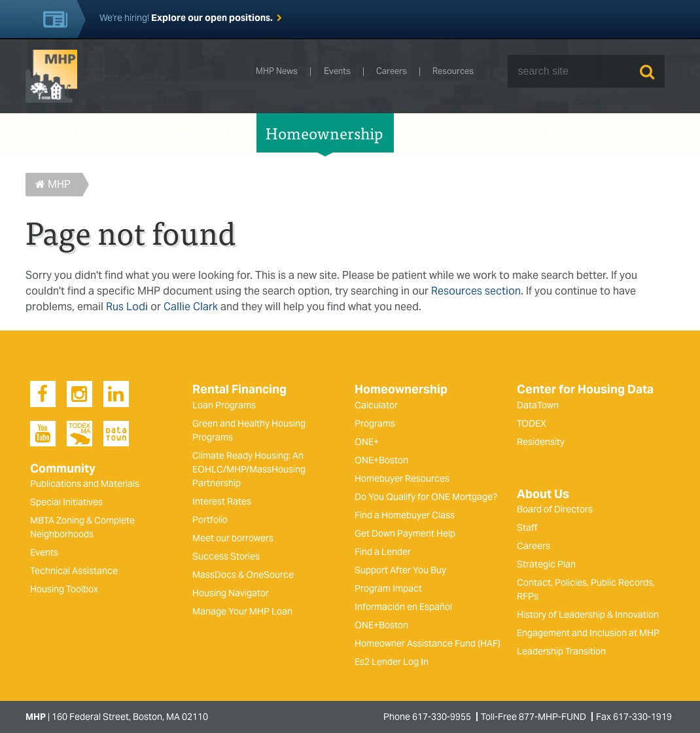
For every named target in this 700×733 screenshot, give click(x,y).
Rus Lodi (127, 307)
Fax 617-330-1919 (634, 717)
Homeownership (324, 133)
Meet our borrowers (233, 538)
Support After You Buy (400, 570)
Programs (375, 423)
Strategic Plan (546, 564)
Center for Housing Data (487, 133)
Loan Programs (224, 405)
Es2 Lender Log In (392, 662)
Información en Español (403, 607)
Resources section (476, 291)
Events (337, 72)
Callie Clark (191, 307)
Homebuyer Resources (402, 478)
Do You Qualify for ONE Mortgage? (426, 497)
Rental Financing (187, 133)
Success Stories (226, 556)
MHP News (277, 72)
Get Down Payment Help (405, 533)
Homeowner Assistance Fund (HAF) (428, 643)
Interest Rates (222, 501)
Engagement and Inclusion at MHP (588, 633)
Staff (527, 527)
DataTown (538, 405)
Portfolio (210, 520)
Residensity (541, 442)
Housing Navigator (231, 593)
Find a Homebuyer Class (405, 515)
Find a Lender (383, 552)
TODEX (532, 423)
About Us (623, 133)
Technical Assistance (74, 571)
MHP (53, 184)
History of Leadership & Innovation (588, 615)
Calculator (376, 405)
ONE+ (367, 442)
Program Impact (388, 588)
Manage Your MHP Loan (242, 611)
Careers (392, 72)
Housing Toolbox (64, 589)
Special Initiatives (66, 502)
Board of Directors (555, 509)
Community (66, 133)
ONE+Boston (381, 460)
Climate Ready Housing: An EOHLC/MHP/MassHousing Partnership (249, 469)
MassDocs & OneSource (243, 575)
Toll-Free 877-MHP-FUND (534, 717)
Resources (453, 72)
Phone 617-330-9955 (427, 717)
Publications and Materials (85, 484)
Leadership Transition (561, 651)
